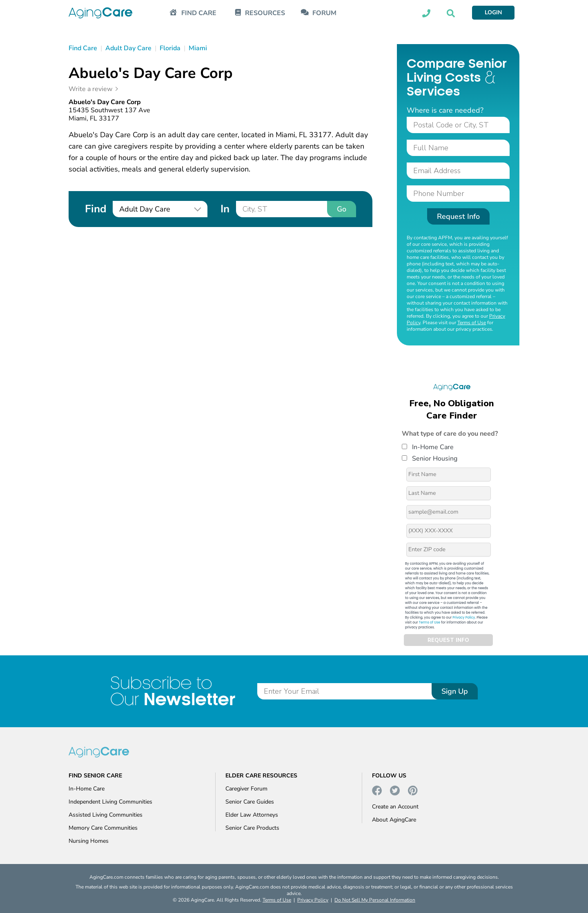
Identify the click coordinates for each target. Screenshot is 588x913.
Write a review (90, 89)
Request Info (458, 216)
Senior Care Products (252, 828)
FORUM (324, 13)
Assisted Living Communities (106, 815)
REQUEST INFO (448, 640)
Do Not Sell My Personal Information (375, 900)
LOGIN (493, 12)
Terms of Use (472, 323)
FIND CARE (199, 13)
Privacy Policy (464, 618)
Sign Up (455, 691)
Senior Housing (430, 459)
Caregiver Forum (246, 789)
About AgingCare (394, 820)
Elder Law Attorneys (252, 815)
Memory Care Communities (103, 828)
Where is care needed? (445, 110)
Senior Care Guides (250, 802)
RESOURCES (265, 13)
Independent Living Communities (110, 802)
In (225, 209)
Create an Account (395, 807)
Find (96, 209)
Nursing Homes (89, 841)
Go (342, 209)
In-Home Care (428, 447)
